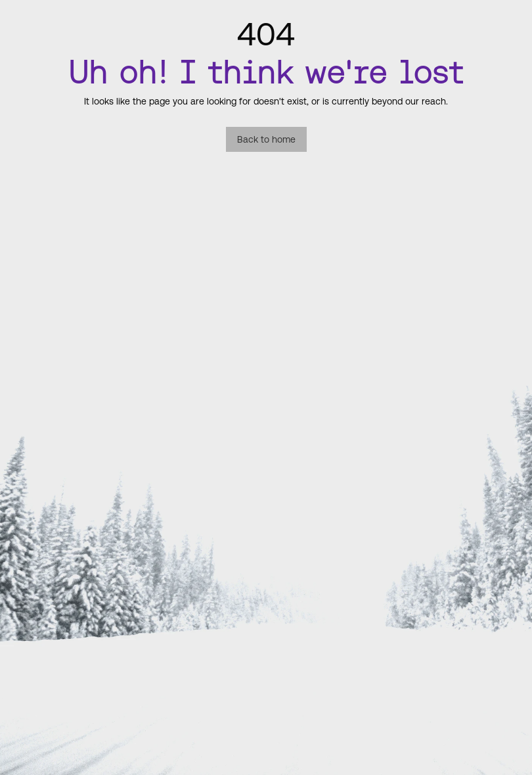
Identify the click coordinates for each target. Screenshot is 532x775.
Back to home (266, 139)
